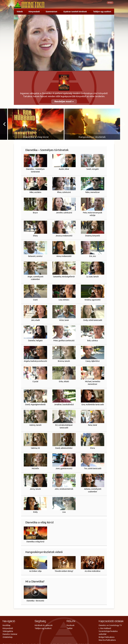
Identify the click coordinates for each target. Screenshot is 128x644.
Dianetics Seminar (10, 634)
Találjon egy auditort (102, 12)
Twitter (70, 628)
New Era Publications (107, 640)
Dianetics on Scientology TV (110, 625)
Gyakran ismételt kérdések (75, 12)
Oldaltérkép (8, 637)
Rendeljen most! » (64, 101)
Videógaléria (8, 631)
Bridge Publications (107, 637)
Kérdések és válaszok (44, 625)
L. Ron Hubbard (105, 628)
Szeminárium (51, 12)
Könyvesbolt (34, 12)
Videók (20, 12)
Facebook (71, 625)
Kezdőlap (7, 625)
